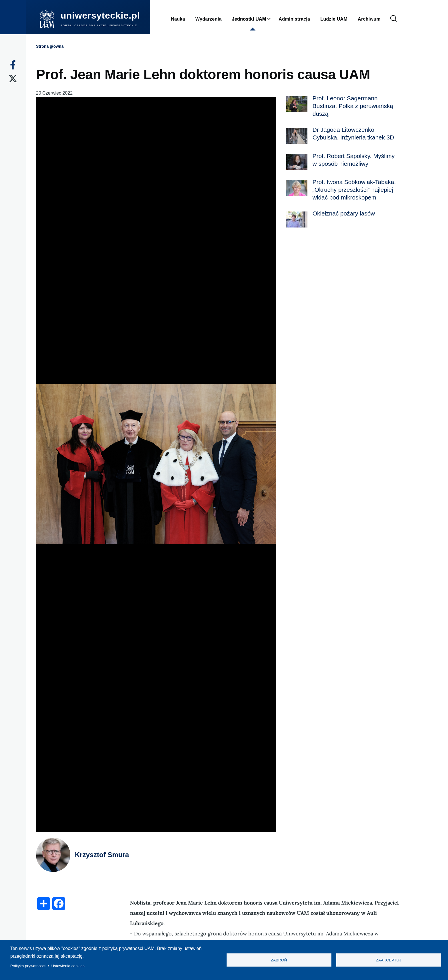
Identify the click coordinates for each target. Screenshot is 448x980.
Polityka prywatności (28, 966)
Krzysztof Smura (102, 855)
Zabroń (279, 960)
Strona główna (50, 46)
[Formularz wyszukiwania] (393, 19)
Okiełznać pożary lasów (344, 213)
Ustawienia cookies (68, 966)
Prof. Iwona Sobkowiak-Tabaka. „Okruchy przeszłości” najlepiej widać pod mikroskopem (354, 190)
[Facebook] (13, 65)
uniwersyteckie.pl (100, 15)
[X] (13, 79)
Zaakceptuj (389, 960)
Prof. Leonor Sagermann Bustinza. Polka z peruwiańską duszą (353, 106)
